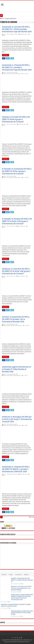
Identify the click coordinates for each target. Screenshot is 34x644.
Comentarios (18, 575)
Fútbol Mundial (23, 34)
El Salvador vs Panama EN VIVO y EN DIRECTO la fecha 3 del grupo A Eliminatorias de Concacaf (17, 221)
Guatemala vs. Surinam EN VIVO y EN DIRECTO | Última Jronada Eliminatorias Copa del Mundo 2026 (17, 29)
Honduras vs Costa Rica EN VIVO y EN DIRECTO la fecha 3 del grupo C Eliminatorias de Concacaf (16, 271)
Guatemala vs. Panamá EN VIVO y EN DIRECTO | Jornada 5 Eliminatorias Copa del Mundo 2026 (17, 67)
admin (5, 34)
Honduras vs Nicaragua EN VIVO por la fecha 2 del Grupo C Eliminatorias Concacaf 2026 (17, 419)
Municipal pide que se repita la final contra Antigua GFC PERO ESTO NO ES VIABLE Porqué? (22, 613)
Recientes (4, 575)
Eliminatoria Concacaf (8, 425)
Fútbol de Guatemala (8, 74)
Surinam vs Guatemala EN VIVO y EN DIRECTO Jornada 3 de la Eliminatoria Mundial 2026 (16, 319)
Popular (11, 575)
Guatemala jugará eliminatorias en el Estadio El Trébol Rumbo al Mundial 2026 (17, 369)
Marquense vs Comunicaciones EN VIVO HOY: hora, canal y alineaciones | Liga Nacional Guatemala (21, 588)
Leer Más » (6, 55)
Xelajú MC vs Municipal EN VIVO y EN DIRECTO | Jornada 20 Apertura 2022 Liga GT (22, 580)
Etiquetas (26, 575)
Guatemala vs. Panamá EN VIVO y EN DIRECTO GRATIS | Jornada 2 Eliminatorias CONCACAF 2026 (16, 469)
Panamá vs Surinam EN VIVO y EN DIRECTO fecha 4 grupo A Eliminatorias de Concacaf (16, 119)
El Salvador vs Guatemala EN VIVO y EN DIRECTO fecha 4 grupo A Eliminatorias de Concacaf (17, 171)
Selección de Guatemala (16, 325)
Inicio (2, 19)
